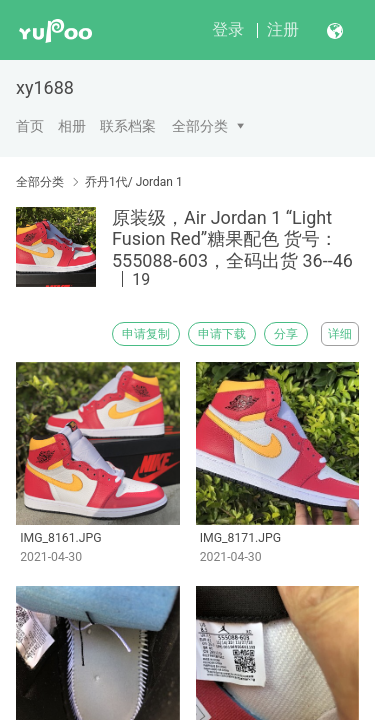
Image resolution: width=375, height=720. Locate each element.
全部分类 (200, 126)
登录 (228, 29)
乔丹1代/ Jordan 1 (134, 182)
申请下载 (222, 334)
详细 (340, 334)
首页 (30, 126)
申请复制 (146, 334)
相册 (72, 126)
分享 (286, 334)
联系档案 (128, 126)
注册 (283, 29)
